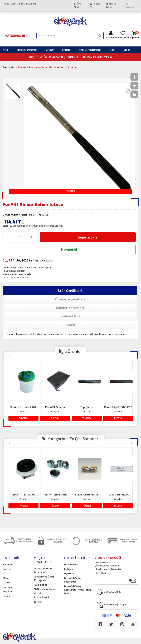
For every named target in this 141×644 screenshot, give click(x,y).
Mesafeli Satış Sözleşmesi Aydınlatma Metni (78, 590)
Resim (112, 50)
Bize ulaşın (20, 4)
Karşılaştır (44, 268)
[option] (23, 391)
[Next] (132, 355)
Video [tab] (71, 325)
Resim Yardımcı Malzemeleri (47, 67)
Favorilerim (123, 35)
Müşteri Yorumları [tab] (70, 308)
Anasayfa (9, 67)
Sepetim (134, 35)
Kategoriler (17, 35)
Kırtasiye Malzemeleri (90, 50)
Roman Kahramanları (27, 50)
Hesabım (111, 35)
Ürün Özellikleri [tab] (70, 291)
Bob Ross (8, 587)
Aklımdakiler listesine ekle (17, 274)
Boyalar (50, 50)
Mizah (6, 578)
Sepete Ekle (88, 237)
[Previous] (9, 355)
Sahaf (127, 50)
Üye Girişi (77, 5)
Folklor (7, 569)
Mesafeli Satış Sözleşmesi (73, 580)
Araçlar (72, 67)
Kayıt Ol (95, 5)
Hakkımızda (40, 585)
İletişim (130, 6)
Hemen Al (69, 249)
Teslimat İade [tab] (70, 316)
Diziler (7, 582)
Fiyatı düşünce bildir (14, 271)
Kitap (5, 50)
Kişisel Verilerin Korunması (43, 570)
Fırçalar (66, 50)
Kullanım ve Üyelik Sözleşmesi (44, 578)
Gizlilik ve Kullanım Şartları (45, 591)
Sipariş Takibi (111, 5)
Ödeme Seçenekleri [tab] (70, 299)
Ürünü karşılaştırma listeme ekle (20, 268)
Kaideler (8, 564)
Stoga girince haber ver (15, 278)
